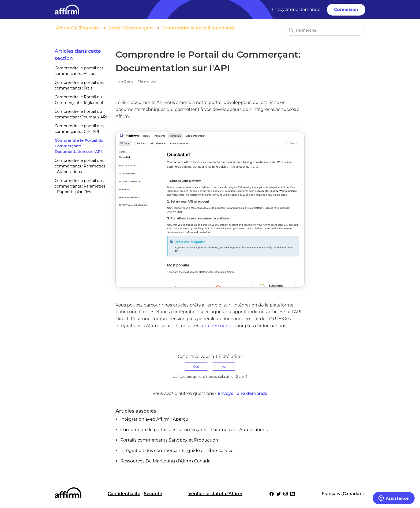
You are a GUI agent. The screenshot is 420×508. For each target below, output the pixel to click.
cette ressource (216, 326)
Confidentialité (124, 494)
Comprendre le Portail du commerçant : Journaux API (81, 114)
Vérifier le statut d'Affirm (215, 494)
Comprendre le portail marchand (198, 28)
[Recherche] (325, 30)
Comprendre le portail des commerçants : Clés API (79, 129)
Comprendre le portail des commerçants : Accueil (79, 71)
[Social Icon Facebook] (272, 494)
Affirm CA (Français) (78, 28)
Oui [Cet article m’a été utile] (196, 366)
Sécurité (153, 494)
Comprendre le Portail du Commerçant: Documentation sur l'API (79, 146)
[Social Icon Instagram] (286, 494)
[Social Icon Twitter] (279, 494)
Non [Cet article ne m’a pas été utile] (224, 366)
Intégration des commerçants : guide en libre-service (177, 451)
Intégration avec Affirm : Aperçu (154, 419)
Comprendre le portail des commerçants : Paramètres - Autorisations (80, 166)
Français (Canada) (344, 494)
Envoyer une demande (296, 10)
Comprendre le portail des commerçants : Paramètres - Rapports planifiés (80, 186)
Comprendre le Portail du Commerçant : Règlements (80, 100)
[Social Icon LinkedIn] (292, 494)
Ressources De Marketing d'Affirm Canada (165, 461)
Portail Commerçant (131, 28)
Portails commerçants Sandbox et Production (169, 440)
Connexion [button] (346, 10)
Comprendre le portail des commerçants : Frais (79, 85)
